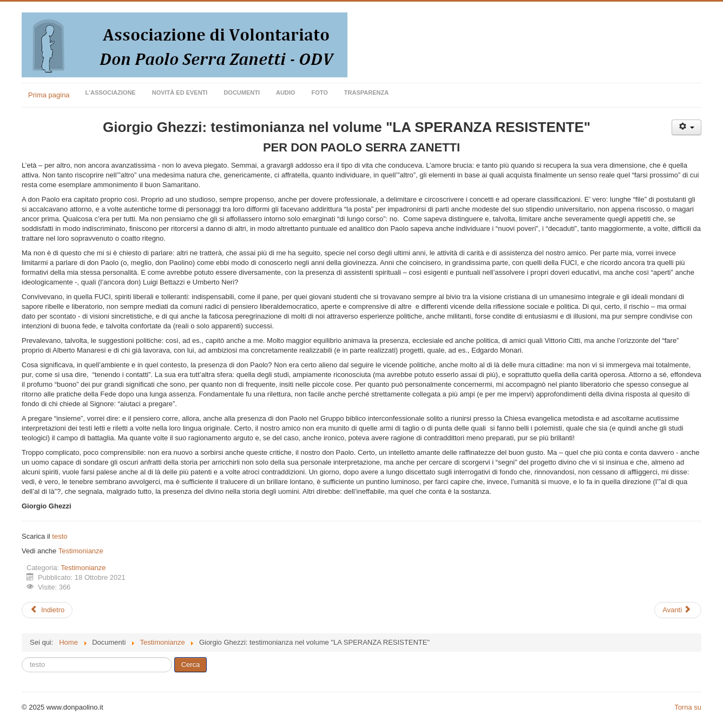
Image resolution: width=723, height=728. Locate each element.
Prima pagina (49, 95)
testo (60, 536)
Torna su (688, 707)
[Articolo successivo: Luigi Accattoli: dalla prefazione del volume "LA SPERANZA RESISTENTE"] (678, 610)
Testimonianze (81, 551)
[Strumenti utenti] (686, 127)
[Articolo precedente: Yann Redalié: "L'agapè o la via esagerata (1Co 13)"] (47, 610)
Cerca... (22, 657)
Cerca (191, 664)
